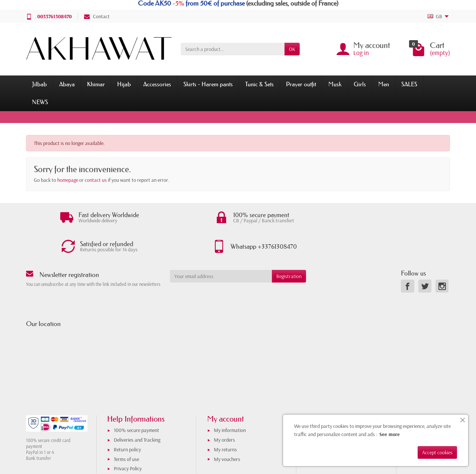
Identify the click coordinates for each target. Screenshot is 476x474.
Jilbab (39, 84)
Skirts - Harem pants (208, 84)
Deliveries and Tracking (137, 413)
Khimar (96, 84)
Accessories (157, 84)
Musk (335, 84)
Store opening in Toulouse (340, 413)
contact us (96, 180)
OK (292, 49)
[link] (407, 259)
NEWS (40, 102)
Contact (97, 16)
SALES (409, 84)
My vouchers (227, 432)
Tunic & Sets (259, 84)
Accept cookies (437, 452)
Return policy (127, 422)
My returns (225, 422)
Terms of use (126, 432)
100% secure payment (136, 403)
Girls (360, 84)
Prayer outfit (301, 84)
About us (323, 403)
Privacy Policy (128, 442)
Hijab (124, 84)
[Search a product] (233, 49)
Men (384, 84)
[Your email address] (221, 249)
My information (230, 403)
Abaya (67, 84)
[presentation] (230, 270)
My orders (224, 413)
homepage (68, 180)
